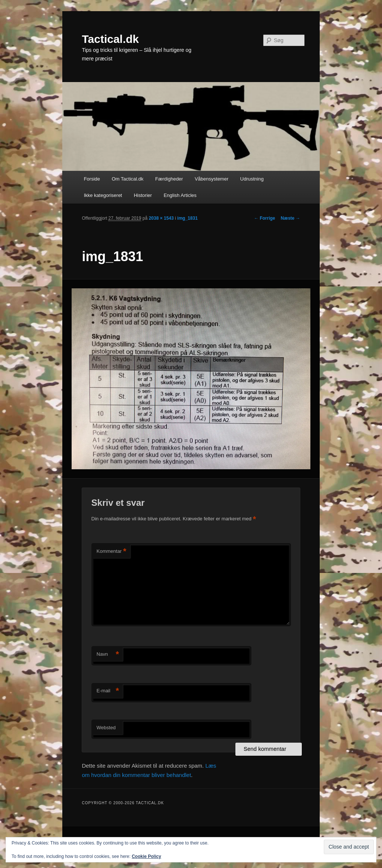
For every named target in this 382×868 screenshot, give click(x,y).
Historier (143, 195)
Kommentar (112, 551)
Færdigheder (169, 179)
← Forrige (265, 218)
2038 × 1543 (161, 218)
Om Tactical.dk (127, 179)
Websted (106, 728)
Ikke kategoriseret (103, 195)
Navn (108, 654)
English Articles (180, 195)
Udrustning (252, 179)
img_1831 (187, 218)
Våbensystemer (212, 179)
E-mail (108, 691)
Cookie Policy (146, 856)
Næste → (291, 218)
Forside (92, 179)
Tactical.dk (110, 39)
